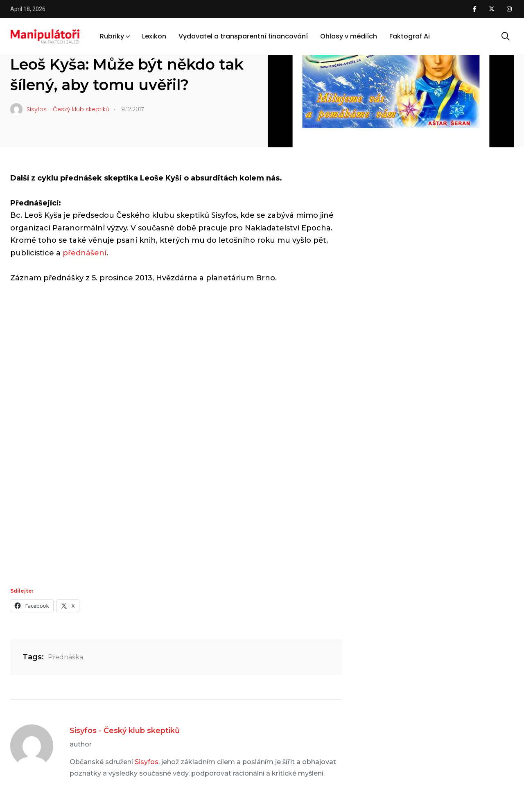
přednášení (85, 253)
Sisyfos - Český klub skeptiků (125, 731)
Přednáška (65, 657)
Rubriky (112, 36)
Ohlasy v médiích (349, 36)
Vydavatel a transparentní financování (243, 36)
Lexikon (154, 36)
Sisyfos (147, 762)
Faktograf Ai (410, 36)
